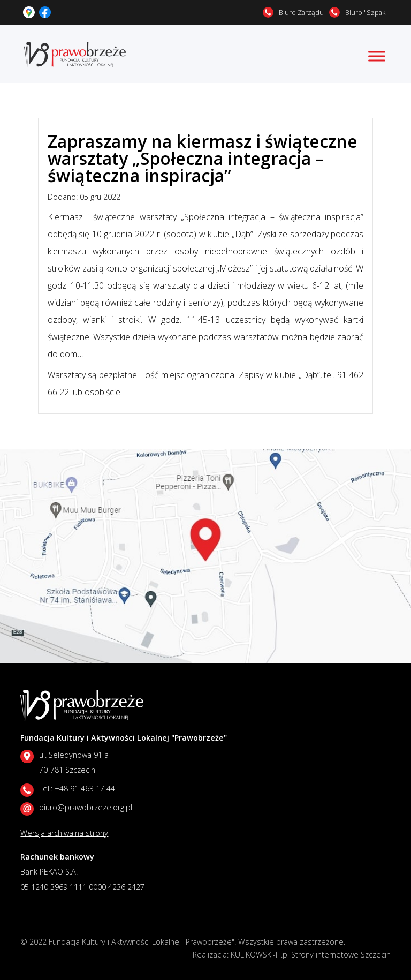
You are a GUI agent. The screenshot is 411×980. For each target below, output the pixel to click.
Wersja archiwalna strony (64, 833)
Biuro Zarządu (301, 12)
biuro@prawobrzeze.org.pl (86, 807)
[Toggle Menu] (377, 56)
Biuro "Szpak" (367, 12)
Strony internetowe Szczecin (341, 955)
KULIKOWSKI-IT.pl (260, 955)
